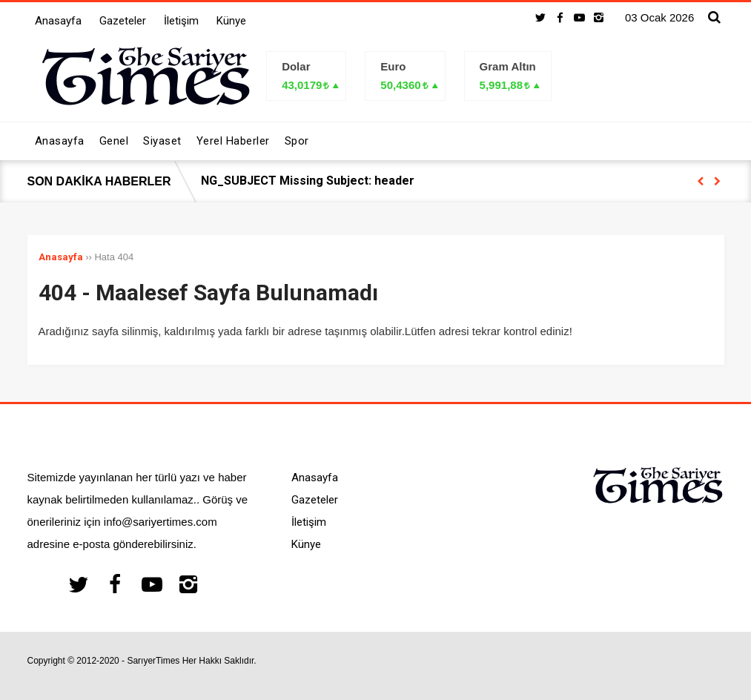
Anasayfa (58, 21)
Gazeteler (123, 21)
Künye (231, 21)
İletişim (181, 21)
